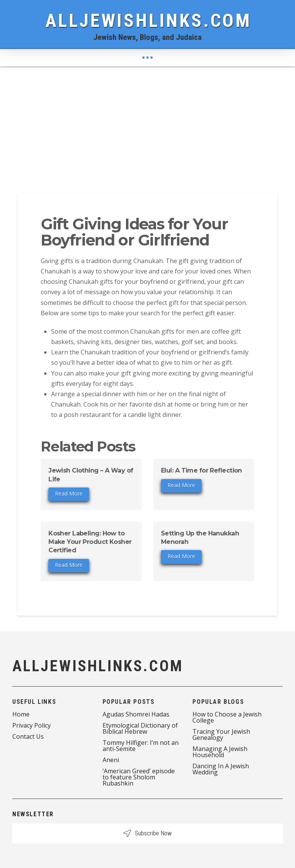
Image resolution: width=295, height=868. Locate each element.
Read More (69, 493)
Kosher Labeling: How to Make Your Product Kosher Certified (90, 542)
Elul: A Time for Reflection (201, 470)
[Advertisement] (147, 124)
